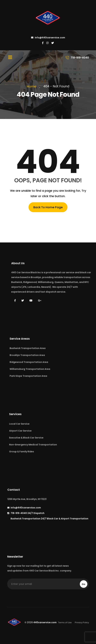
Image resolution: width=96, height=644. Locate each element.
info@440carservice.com (48, 38)
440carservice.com (45, 623)
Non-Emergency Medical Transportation (33, 445)
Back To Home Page (48, 207)
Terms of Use (65, 622)
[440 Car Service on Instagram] (47, 43)
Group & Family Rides (22, 452)
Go (83, 584)
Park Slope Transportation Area (28, 376)
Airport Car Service (20, 431)
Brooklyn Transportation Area (27, 355)
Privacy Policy (82, 622)
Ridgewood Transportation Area (29, 362)
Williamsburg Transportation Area (30, 369)
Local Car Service (19, 424)
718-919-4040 (27, 513)
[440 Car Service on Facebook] (43, 43)
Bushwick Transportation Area (28, 348)
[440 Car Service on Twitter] (53, 43)
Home (32, 86)
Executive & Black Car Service (26, 438)
